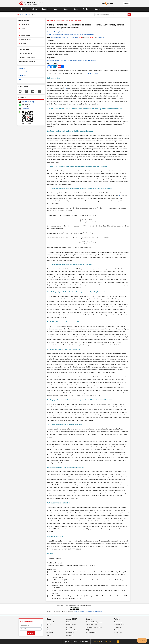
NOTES (50, 554)
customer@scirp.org (28, 102)
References (51, 569)
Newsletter (22, 68)
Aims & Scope (25, 25)
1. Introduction (54, 78)
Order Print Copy (24, 72)
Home (24, 9)
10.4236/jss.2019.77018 (58, 37)
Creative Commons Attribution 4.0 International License (88, 611)
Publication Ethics (119, 625)
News (66, 9)
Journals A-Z (50, 622)
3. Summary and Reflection (59, 503)
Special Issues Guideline (27, 62)
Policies (117, 619)
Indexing (23, 43)
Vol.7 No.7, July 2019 (74, 21)
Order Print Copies (92, 625)
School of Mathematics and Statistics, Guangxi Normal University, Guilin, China (71, 35)
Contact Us (22, 76)
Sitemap (49, 630)
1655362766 (26, 109)
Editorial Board (25, 36)
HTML (72, 37)
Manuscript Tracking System (95, 622)
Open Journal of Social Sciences (57, 21)
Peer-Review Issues (72, 630)
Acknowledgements (56, 536)
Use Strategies (92, 60)
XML (76, 37)
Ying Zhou (59, 32)
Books (56, 9)
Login (126, 3)
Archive (23, 32)
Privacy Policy (118, 633)
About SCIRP (72, 619)
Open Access (118, 622)
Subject (49, 625)
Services (86, 9)
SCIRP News (96, 642)
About (75, 9)
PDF (67, 37)
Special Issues (71, 635)
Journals (45, 9)
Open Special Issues (25, 54)
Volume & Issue (91, 633)
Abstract (50, 41)
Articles (34, 9)
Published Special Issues (27, 58)
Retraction (117, 630)
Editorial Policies (71, 625)
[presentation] (65, 208)
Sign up (66, 642)
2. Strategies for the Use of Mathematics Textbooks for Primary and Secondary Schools (85, 109)
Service (89, 619)
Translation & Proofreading (94, 627)
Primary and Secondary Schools (63, 60)
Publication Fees (26, 39)
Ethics (68, 622)
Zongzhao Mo (51, 32)
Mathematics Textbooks (80, 60)
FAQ (20, 79)
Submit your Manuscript (80, 642)
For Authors (70, 627)
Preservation (118, 627)
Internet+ (50, 60)
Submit (97, 9)
